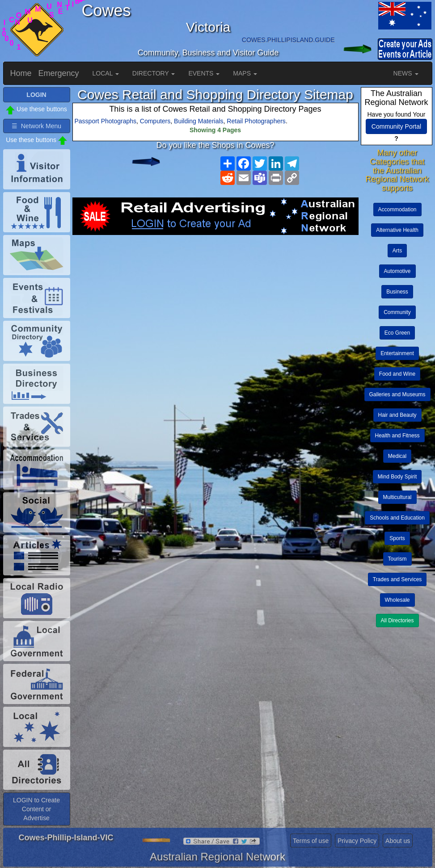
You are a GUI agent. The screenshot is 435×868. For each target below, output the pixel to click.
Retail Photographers (256, 121)
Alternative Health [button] (397, 230)
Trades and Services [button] (397, 579)
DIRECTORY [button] (154, 73)
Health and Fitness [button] (397, 436)
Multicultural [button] (397, 497)
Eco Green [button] (397, 333)
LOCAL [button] (106, 73)
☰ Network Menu (36, 126)
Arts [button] (397, 251)
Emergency (59, 73)
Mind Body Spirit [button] (397, 477)
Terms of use (311, 841)
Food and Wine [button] (397, 374)
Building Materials (199, 121)
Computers (155, 121)
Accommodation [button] (397, 210)
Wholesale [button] (397, 600)
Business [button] (397, 292)
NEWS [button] (406, 73)
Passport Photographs (106, 121)
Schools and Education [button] (397, 518)
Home (21, 73)
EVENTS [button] (204, 73)
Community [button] (397, 312)
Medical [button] (397, 456)
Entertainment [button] (397, 353)
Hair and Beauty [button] (397, 415)
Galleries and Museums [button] (397, 394)
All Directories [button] (397, 621)
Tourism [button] (397, 559)
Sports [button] (397, 538)
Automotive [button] (397, 271)
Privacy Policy (357, 841)
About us (398, 841)
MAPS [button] (245, 73)
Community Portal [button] (396, 126)
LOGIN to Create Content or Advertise (36, 809)
